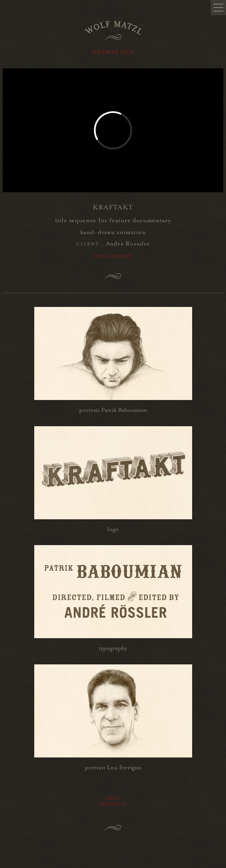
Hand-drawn (113, 255)
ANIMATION (113, 51)
